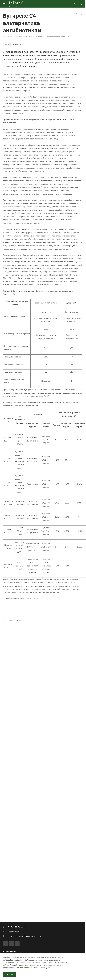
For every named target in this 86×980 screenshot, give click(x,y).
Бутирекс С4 (30, 236)
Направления (9, 951)
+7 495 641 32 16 (15, 927)
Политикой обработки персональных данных (34, 968)
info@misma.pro (13, 932)
